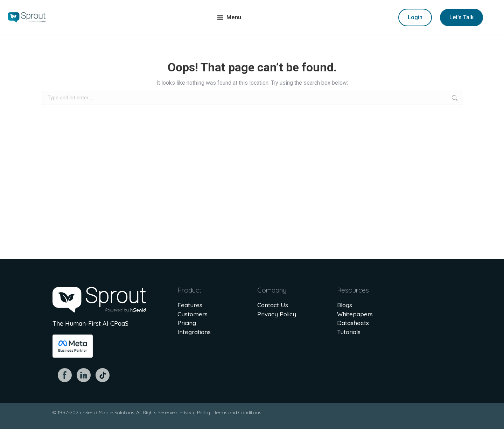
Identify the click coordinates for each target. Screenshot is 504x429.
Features (190, 305)
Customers (192, 314)
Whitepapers (355, 314)
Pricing (187, 323)
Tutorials (349, 332)
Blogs (345, 305)
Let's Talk (461, 17)
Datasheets (353, 323)
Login (415, 17)
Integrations (194, 332)
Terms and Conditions (237, 413)
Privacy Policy (277, 314)
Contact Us (273, 305)
